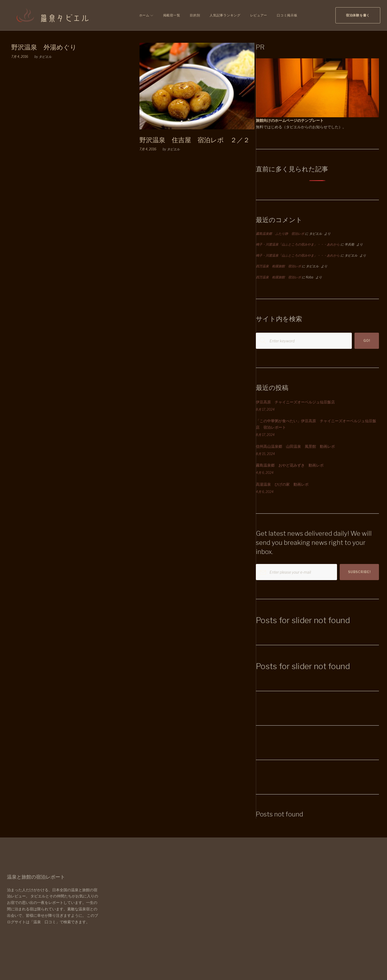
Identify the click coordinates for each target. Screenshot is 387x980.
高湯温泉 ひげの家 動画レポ (282, 484)
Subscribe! (359, 572)
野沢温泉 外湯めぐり (44, 47)
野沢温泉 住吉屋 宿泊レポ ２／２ (195, 140)
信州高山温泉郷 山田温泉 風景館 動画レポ (295, 446)
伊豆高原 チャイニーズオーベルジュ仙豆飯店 (295, 402)
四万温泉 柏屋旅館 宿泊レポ (278, 266)
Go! (367, 341)
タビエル (45, 57)
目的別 (195, 15)
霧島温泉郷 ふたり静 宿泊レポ (280, 234)
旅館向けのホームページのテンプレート (290, 120)
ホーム (144, 15)
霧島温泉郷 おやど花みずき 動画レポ (290, 465)
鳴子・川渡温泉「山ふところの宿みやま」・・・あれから (298, 244)
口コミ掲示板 (287, 15)
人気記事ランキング (225, 15)
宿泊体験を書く (358, 15)
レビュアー (259, 15)
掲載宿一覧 (172, 15)
